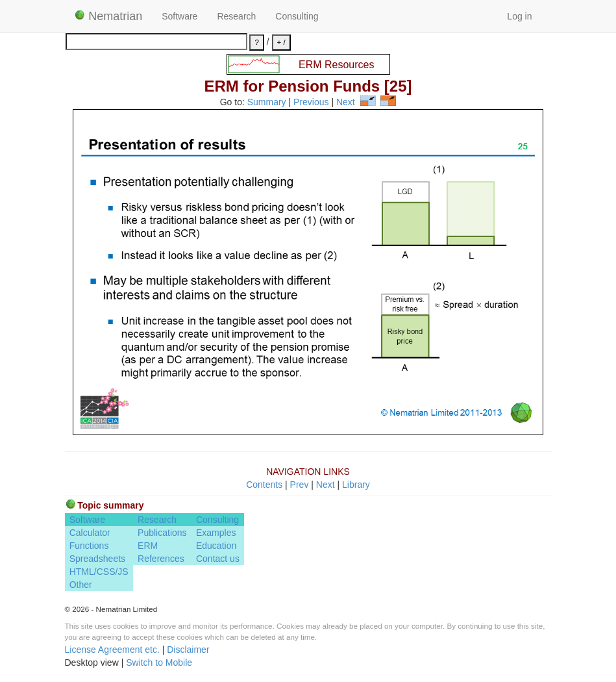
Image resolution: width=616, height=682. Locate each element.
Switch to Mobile (159, 663)
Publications (162, 533)
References (161, 559)
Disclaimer (188, 650)
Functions (89, 546)
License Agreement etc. (112, 650)
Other (81, 585)
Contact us (218, 559)
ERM (148, 546)
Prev (300, 485)
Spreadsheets (97, 559)
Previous (311, 103)
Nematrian (109, 16)
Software (179, 16)
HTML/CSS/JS (99, 572)
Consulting (297, 16)
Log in (519, 16)
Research (236, 16)
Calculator (90, 533)
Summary (267, 103)
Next (346, 103)
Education (216, 546)
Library (356, 485)
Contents (264, 485)
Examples (216, 533)
